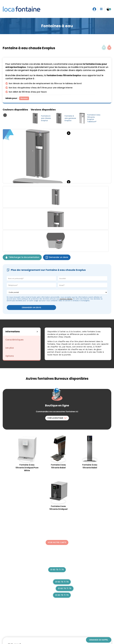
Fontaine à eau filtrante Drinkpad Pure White (27, 453)
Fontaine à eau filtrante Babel (58, 452)
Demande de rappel (99, 640)
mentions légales (66, 299)
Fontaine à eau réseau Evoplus (41, 118)
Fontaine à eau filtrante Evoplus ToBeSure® (89, 118)
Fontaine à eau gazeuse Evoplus (65, 118)
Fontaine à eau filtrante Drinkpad (58, 494)
